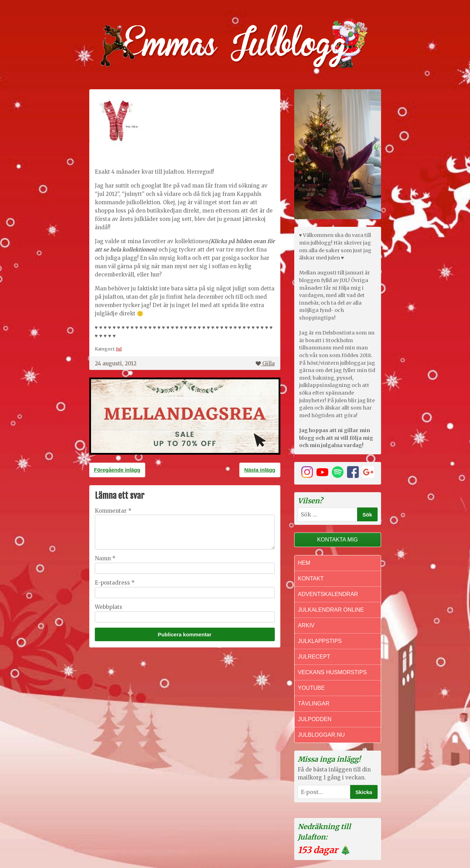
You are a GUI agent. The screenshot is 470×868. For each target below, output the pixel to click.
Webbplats (109, 607)
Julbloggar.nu (321, 735)
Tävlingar (314, 704)
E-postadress (115, 583)
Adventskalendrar (328, 594)
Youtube (311, 688)
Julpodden (315, 719)
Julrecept (314, 657)
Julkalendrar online (331, 610)
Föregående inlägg (117, 470)
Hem (304, 563)
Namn (105, 558)
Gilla (265, 363)
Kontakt (311, 578)
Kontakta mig (338, 540)
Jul (119, 349)
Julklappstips (320, 641)
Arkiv (306, 625)
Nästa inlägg (260, 470)
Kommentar (113, 511)
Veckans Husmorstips (332, 672)
